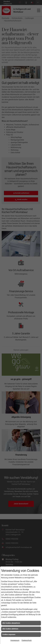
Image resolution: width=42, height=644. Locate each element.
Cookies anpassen (9, 634)
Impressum (15, 640)
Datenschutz (27, 640)
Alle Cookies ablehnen (10, 629)
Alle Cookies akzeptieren (11, 623)
